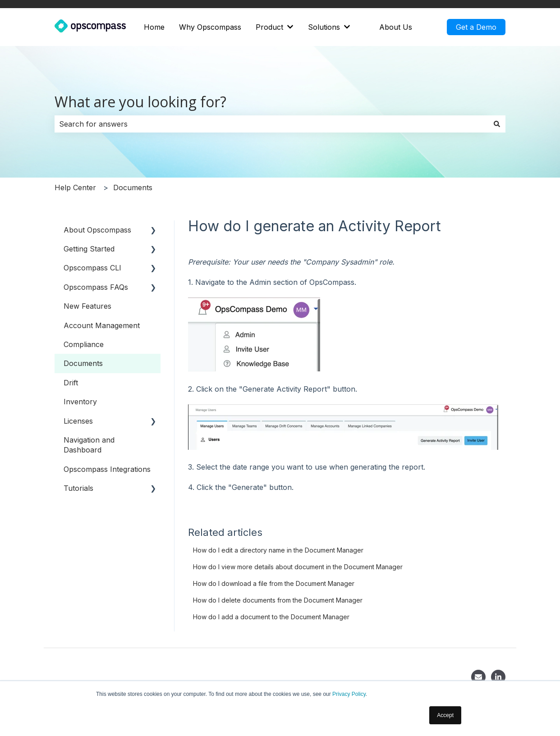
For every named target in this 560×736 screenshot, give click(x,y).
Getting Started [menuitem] (89, 249)
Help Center (75, 187)
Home (154, 27)
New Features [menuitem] (87, 306)
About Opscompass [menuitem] (97, 230)
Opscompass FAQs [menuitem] (96, 287)
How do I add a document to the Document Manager (271, 617)
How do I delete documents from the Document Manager (278, 600)
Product (269, 27)
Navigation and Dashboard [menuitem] (89, 445)
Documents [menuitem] (83, 363)
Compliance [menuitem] (84, 344)
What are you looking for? (140, 102)
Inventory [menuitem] (80, 402)
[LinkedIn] (498, 677)
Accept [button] (445, 715)
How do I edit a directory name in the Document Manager (278, 550)
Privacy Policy (349, 694)
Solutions (324, 27)
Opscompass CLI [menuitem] (92, 268)
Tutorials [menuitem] (78, 488)
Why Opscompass (210, 27)
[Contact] (478, 677)
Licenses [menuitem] (78, 421)
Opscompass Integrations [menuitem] (107, 469)
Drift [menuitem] (71, 383)
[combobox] (271, 124)
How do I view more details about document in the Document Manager (298, 567)
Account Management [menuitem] (102, 325)
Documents (133, 187)
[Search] (497, 124)
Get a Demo (476, 27)
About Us (396, 27)
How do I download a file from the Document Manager (274, 583)
